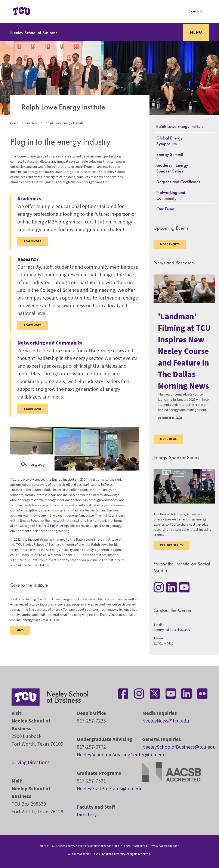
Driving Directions (31, 762)
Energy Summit (170, 154)
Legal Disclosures (135, 846)
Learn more (33, 241)
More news (168, 439)
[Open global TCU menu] (41, 11)
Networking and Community (171, 195)
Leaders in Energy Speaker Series (172, 168)
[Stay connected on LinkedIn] (172, 587)
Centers (32, 123)
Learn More (33, 325)
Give (20, 630)
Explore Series (172, 545)
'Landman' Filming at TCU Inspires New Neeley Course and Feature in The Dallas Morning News (184, 351)
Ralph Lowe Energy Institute (65, 123)
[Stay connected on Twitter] (155, 694)
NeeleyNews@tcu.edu (166, 721)
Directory (87, 815)
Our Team (165, 209)
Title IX (118, 846)
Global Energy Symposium (169, 141)
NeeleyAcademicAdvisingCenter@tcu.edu (121, 755)
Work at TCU (48, 846)
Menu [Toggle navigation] (196, 32)
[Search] (199, 11)
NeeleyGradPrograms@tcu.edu (110, 789)
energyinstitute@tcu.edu (41, 620)
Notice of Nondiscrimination (94, 846)
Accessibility (66, 846)
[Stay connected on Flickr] (202, 694)
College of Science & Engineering (44, 526)
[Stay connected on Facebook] (123, 694)
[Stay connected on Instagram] (159, 587)
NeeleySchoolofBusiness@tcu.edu (179, 747)
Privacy (154, 846)
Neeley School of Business (34, 32)
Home (14, 123)
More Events (170, 244)
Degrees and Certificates (178, 182)
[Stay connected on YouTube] (184, 587)
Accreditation (169, 846)
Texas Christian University (109, 854)
